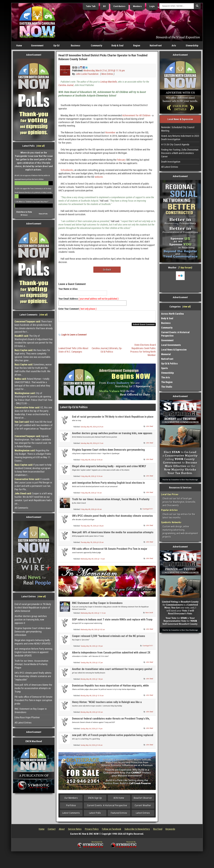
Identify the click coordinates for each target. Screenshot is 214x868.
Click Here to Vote (24, 212)
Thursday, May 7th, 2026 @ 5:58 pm (92, 527)
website (99, 177)
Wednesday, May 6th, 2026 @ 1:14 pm (93, 561)
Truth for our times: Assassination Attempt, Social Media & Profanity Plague (31, 664)
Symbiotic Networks (171, 522)
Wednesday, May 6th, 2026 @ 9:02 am (93, 631)
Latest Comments (71, 815)
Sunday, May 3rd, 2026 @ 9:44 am (92, 747)
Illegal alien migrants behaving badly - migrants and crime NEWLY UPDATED (33, 642)
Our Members (71, 800)
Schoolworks (67, 170)
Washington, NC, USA (180, 282)
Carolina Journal (66, 85)
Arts (174, 46)
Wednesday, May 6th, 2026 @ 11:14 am (93, 615)
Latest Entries (143, 815)
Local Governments (171, 345)
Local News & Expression (174, 350)
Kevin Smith (149, 614)
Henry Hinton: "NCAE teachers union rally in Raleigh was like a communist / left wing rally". (107, 705)
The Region (167, 382)
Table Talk (91, 6)
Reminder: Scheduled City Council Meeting (178, 129)
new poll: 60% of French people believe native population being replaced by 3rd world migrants (113, 738)
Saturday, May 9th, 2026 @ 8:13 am (92, 445)
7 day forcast (185, 268)
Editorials (113, 350)
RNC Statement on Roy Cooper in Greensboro (31, 711)
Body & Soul (118, 46)
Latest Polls (95, 815)
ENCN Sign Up (95, 800)
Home (19, 46)
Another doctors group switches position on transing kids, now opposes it (31, 620)
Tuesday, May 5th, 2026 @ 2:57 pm (92, 664)
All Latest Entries (23, 723)
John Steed (149, 428)
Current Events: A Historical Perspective (107, 807)
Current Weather (143, 807)
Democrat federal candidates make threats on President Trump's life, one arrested (111, 722)
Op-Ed (56, 46)
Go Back (107, 270)
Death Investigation (171, 162)
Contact (52, 831)
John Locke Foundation (87, 74)
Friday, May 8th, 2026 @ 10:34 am (92, 478)
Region (137, 46)
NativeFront (156, 46)
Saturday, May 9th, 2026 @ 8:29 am (92, 428)
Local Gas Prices (170, 494)
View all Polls (43, 214)
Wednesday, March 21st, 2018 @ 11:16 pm (104, 70)
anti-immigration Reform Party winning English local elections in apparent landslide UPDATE (33, 652)
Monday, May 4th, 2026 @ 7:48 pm (92, 681)
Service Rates (75, 831)
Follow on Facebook (112, 831)
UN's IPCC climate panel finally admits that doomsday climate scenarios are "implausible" (33, 676)
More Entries (107, 74)
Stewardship (192, 46)
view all (41, 146)
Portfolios (71, 807)
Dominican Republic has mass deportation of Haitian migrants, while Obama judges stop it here (110, 689)
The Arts (166, 377)
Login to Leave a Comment (74, 336)
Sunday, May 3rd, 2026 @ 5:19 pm (92, 730)
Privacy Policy (92, 831)
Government (37, 46)
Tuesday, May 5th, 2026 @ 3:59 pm (92, 648)
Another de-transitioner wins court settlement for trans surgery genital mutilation (112, 672)
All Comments (21, 508)
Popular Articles (169, 510)
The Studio (167, 387)
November (110, 132)
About (62, 831)
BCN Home (119, 800)
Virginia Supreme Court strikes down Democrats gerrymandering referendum (33, 632)
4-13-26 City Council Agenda (175, 144)
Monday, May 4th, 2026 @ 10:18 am (92, 697)
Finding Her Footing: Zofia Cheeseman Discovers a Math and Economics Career (180, 153)
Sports (165, 368)
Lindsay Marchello (109, 82)
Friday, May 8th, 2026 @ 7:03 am (91, 494)
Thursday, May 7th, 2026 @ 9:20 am (92, 544)
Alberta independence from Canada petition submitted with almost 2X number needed (111, 656)
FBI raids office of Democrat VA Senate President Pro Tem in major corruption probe (34, 700)
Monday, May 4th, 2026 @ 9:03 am (92, 714)
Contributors (119, 6)
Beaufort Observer (143, 800)
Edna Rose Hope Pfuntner (27, 717)
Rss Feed (158, 831)
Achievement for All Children (136, 115)
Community (97, 46)
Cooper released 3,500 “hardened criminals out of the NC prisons (109, 638)
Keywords (170, 831)
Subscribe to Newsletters (137, 831)
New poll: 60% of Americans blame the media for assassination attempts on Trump (33, 688)
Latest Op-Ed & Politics (74, 409)
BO (104, 6)
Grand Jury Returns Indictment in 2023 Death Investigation (180, 138)
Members (137, 6)
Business (76, 46)
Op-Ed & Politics (169, 364)
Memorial (166, 354)
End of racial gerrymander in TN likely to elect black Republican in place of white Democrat (33, 608)
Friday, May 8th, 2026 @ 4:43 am (91, 511)
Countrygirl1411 (148, 511)
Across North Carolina (172, 314)
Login (152, 6)
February (121, 160)
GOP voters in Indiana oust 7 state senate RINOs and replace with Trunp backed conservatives (112, 623)
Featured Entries (119, 815)
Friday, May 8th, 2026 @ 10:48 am (92, 461)
